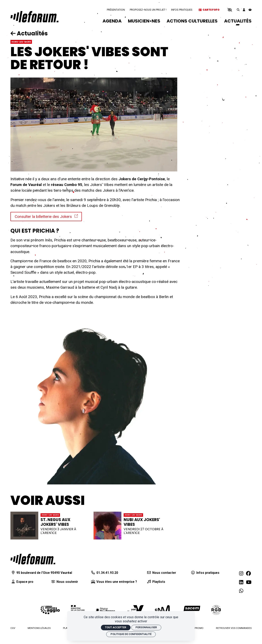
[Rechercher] (238, 10)
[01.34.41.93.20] (104, 573)
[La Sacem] (191, 610)
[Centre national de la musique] (162, 610)
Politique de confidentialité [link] (131, 634)
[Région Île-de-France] (105, 610)
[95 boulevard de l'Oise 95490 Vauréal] (41, 573)
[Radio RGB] (216, 610)
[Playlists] (156, 582)
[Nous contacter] (161, 573)
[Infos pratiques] (205, 573)
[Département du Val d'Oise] (135, 610)
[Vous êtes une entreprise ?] (114, 582)
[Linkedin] (241, 582)
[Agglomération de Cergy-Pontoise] (50, 610)
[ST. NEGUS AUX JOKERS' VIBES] (48, 526)
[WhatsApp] (241, 591)
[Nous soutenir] (64, 582)
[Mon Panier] (250, 10)
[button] (230, 10)
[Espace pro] (22, 582)
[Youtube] (249, 582)
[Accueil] (34, 17)
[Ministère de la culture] (78, 610)
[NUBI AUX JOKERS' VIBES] (131, 526)
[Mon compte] (244, 10)
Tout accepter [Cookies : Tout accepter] (116, 627)
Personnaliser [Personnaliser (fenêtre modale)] (146, 627)
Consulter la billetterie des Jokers (46, 217)
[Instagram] (241, 573)
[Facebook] (248, 573)
